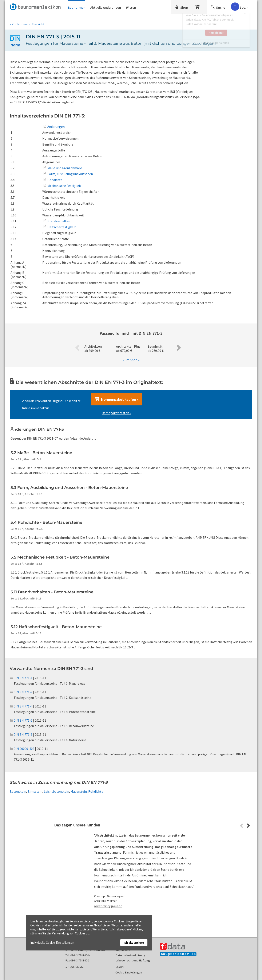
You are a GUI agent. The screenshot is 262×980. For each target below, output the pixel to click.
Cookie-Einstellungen (129, 972)
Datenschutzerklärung (130, 955)
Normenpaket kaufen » (116, 399)
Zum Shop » (131, 360)
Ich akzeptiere (134, 943)
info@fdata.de (75, 967)
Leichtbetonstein (56, 791)
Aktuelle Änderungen (106, 7)
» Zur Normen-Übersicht (27, 24)
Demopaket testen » (116, 413)
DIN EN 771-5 (21, 720)
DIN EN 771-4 (21, 706)
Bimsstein (35, 791)
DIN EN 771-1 (21, 678)
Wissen (131, 7)
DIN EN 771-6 (21, 734)
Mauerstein (79, 791)
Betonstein (18, 791)
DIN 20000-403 (22, 749)
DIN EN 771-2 (21, 692)
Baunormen (77, 7)
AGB (121, 967)
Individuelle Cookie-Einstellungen (52, 943)
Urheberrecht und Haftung (133, 960)
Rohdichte (96, 791)
